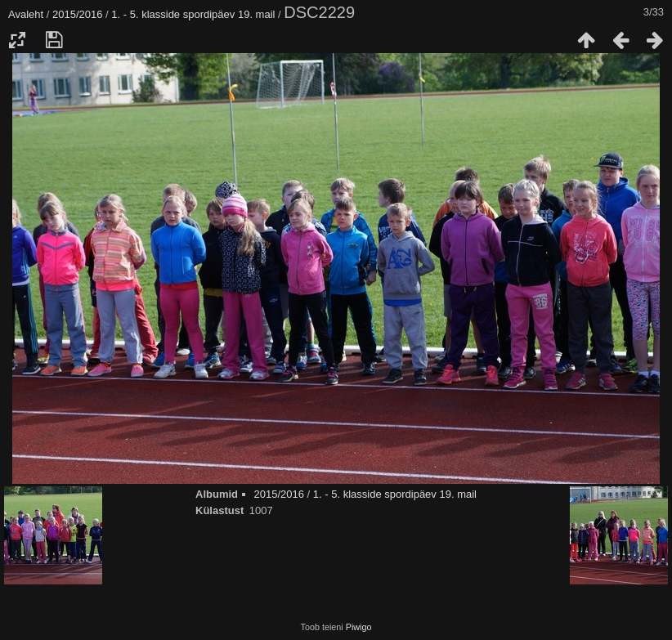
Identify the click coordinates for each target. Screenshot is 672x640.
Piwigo (359, 627)
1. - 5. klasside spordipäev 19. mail (193, 14)
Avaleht (26, 14)
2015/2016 (77, 14)
